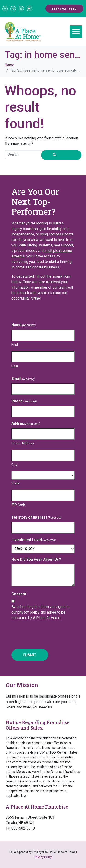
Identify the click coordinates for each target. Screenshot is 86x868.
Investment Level (34, 540)
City (14, 465)
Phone (24, 401)
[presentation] (46, 635)
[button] (76, 32)
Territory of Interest (36, 518)
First (15, 345)
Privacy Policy (43, 857)
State (15, 483)
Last (15, 366)
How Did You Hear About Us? (36, 559)
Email (23, 379)
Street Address (23, 443)
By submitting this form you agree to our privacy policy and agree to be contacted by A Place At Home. (41, 612)
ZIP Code (19, 505)
